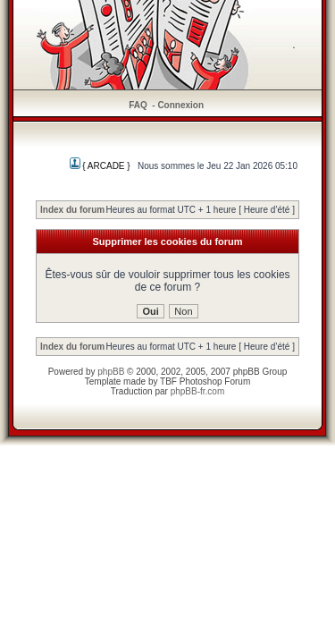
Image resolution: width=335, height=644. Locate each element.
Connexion (180, 105)
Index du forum (72, 210)
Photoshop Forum (215, 381)
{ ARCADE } (100, 166)
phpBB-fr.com (198, 391)
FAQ (138, 105)
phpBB (111, 372)
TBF (168, 381)
